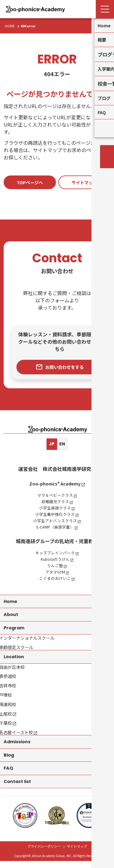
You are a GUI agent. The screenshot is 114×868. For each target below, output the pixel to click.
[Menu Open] (105, 9)
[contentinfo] (57, 639)
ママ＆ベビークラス (55, 496)
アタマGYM (55, 573)
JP (51, 445)
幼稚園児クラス (55, 502)
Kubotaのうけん (55, 560)
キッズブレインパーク (55, 554)
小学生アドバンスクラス (55, 522)
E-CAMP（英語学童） (55, 528)
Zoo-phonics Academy (55, 485)
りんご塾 (55, 567)
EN (63, 445)
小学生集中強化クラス (55, 515)
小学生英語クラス (55, 509)
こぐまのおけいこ (55, 579)
